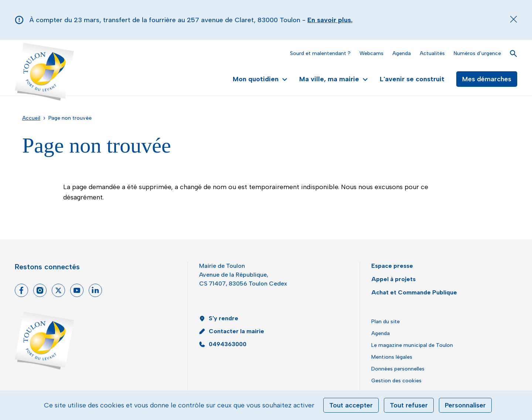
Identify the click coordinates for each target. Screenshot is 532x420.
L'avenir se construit (412, 79)
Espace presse (392, 266)
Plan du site (386, 322)
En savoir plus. (330, 20)
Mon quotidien (260, 79)
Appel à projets (393, 279)
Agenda (402, 53)
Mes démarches (487, 79)
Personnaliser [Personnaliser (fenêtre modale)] (465, 405)
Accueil (31, 118)
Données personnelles (398, 369)
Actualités (432, 53)
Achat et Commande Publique (414, 292)
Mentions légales (392, 357)
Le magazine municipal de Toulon (412, 345)
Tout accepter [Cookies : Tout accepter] (351, 405)
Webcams (371, 53)
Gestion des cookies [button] (396, 381)
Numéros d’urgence (477, 53)
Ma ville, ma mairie (334, 79)
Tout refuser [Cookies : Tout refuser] (409, 405)
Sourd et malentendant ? (320, 53)
